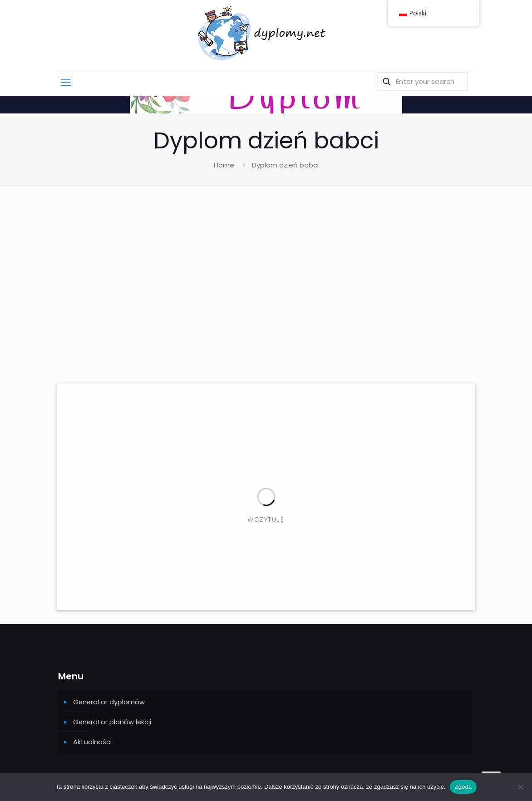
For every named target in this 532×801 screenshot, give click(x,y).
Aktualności (92, 743)
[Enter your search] (423, 84)
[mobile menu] (66, 84)
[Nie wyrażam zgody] (521, 787)
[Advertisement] (266, 288)
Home (224, 165)
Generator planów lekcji (113, 722)
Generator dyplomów (109, 702)
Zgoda (463, 787)
